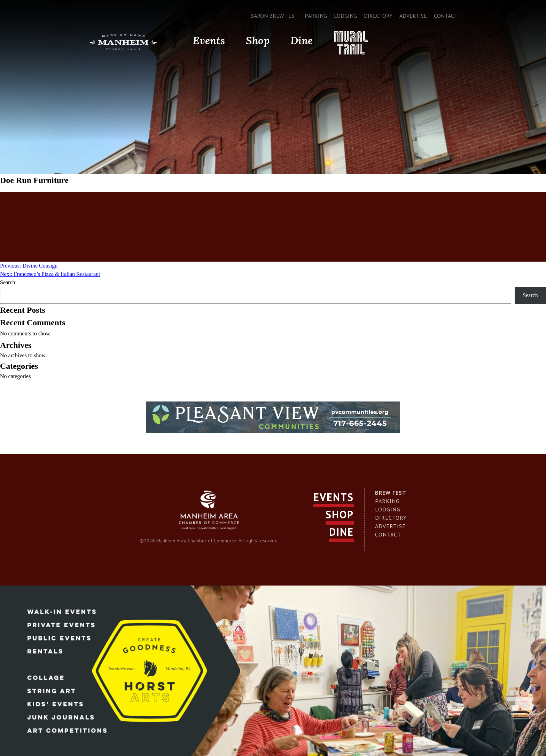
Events (209, 40)
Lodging (345, 16)
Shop (258, 40)
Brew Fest (391, 493)
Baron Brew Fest (274, 16)
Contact (446, 16)
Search (8, 282)
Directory (378, 16)
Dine (302, 40)
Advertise (413, 16)
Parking (316, 16)
